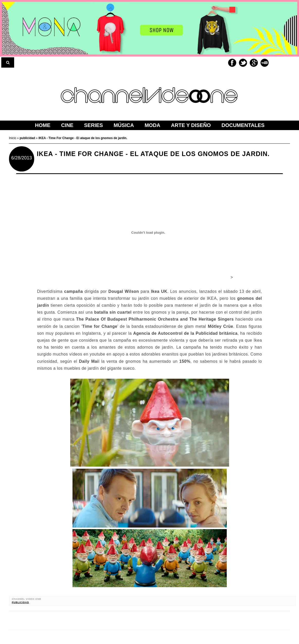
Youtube (265, 63)
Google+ (254, 63)
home (43, 125)
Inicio (13, 138)
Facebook (232, 63)
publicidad (20, 602)
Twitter (243, 63)
